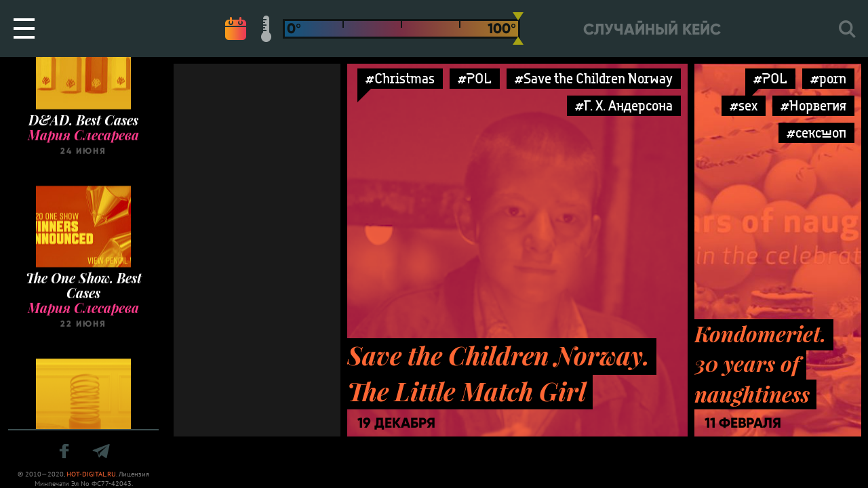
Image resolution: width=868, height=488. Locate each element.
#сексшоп (816, 133)
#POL (475, 78)
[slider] (518, 28)
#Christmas (400, 78)
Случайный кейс (652, 29)
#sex (744, 105)
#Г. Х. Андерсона (624, 105)
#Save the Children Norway (594, 78)
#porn (828, 78)
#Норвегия (813, 105)
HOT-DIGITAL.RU (91, 474)
